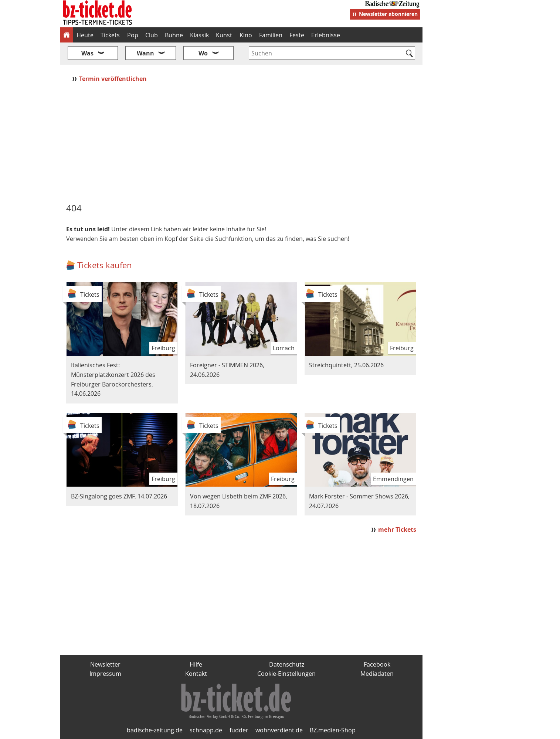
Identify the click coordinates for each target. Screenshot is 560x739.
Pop (133, 35)
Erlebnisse (326, 35)
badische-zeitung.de (155, 730)
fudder (239, 730)
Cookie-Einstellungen (286, 674)
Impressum (105, 674)
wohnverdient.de (279, 730)
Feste (297, 35)
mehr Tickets (397, 529)
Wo (203, 53)
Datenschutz (287, 664)
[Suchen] (410, 54)
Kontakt (196, 674)
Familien (271, 35)
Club (152, 35)
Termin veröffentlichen (114, 79)
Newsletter (105, 664)
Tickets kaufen (105, 265)
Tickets (110, 35)
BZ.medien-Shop (333, 730)
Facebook (377, 664)
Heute (85, 35)
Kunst (224, 35)
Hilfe (196, 664)
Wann (145, 53)
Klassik (199, 35)
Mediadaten (377, 674)
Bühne (174, 35)
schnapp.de (206, 730)
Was (87, 53)
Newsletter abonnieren (388, 14)
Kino (246, 35)
